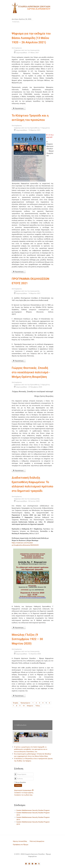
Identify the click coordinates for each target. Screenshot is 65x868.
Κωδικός (16, 778)
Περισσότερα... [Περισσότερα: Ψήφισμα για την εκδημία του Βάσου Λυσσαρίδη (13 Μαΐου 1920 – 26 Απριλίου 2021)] (19, 108)
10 (24, 706)
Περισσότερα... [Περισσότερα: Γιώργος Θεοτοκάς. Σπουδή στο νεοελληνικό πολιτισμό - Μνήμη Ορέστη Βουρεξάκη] (19, 471)
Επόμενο (30, 706)
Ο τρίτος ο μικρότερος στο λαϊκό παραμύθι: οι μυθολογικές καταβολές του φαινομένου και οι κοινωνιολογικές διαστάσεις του (31, 749)
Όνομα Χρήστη (16, 773)
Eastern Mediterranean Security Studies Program (33, 810)
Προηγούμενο (25, 703)
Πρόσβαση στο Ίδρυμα (21, 845)
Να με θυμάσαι (21, 782)
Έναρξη (16, 703)
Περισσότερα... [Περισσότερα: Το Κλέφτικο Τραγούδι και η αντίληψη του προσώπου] (19, 272)
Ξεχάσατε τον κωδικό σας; (23, 795)
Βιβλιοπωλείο (21, 725)
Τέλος (38, 706)
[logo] (31, 8)
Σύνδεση (18, 785)
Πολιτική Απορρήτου (37, 841)
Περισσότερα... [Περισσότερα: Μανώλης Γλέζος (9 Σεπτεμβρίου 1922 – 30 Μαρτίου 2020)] (19, 696)
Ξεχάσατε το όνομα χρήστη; (24, 793)
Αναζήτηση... (12, 20)
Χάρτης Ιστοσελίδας (20, 841)
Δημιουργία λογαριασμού (24, 790)
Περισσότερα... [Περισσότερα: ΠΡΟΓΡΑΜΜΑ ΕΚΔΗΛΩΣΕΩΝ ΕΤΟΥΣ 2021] (19, 361)
